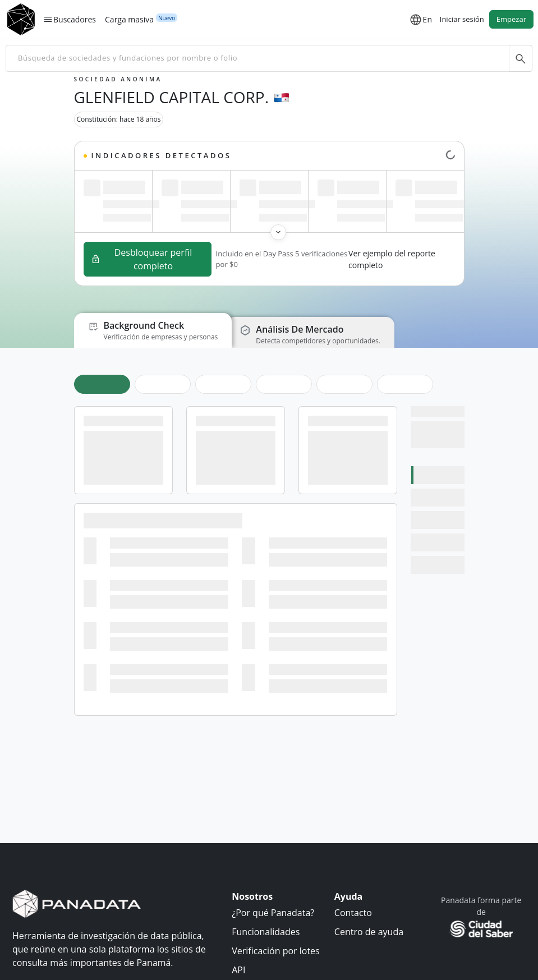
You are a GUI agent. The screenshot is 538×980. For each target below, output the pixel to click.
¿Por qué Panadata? (273, 913)
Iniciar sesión (462, 19)
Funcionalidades (266, 932)
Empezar (511, 19)
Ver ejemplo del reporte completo (392, 259)
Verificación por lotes (275, 951)
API (238, 970)
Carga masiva (129, 19)
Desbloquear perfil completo (142, 259)
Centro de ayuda (369, 932)
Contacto (353, 913)
